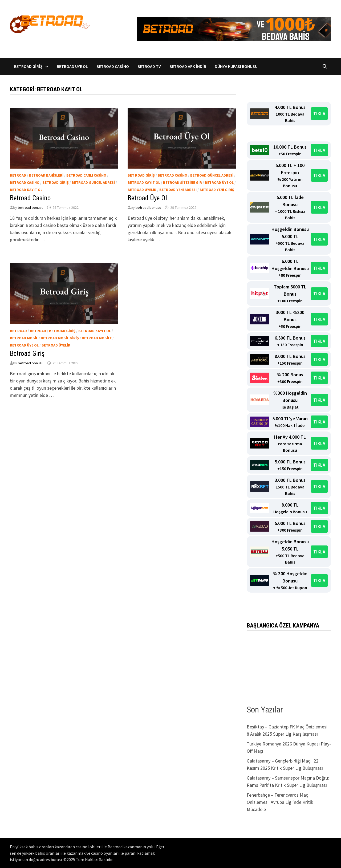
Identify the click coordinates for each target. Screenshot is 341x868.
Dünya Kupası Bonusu (236, 66)
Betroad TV (149, 66)
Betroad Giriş (28, 66)
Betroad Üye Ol (72, 66)
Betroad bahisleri (46, 175)
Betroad (18, 175)
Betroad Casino (113, 66)
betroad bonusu (31, 207)
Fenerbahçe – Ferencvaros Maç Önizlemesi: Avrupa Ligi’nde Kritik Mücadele (280, 802)
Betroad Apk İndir (188, 66)
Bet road (18, 331)
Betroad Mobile (97, 338)
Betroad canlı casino (86, 175)
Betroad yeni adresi (178, 190)
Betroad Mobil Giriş (60, 338)
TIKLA (319, 114)
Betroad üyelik (142, 190)
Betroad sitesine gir (182, 182)
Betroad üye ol (219, 182)
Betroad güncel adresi (93, 182)
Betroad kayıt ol (26, 190)
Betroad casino (25, 182)
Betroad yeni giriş (217, 190)
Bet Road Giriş (141, 175)
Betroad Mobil (24, 338)
